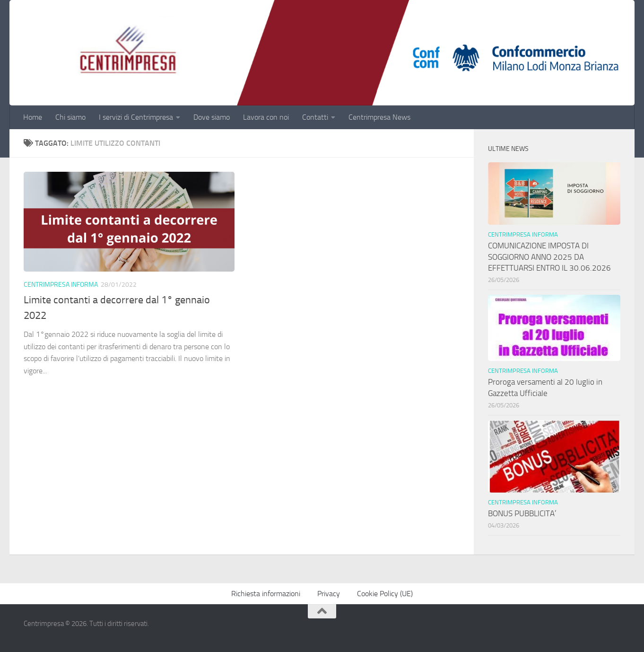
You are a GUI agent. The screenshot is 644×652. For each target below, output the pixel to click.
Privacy (329, 594)
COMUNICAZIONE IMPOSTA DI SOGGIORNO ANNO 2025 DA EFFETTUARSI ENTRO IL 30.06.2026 (549, 257)
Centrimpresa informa (61, 285)
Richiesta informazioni (266, 594)
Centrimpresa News (379, 117)
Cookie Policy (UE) (385, 594)
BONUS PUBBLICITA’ (524, 513)
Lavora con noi (266, 117)
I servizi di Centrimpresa (136, 117)
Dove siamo (212, 117)
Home (33, 117)
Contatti (315, 117)
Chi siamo (70, 117)
